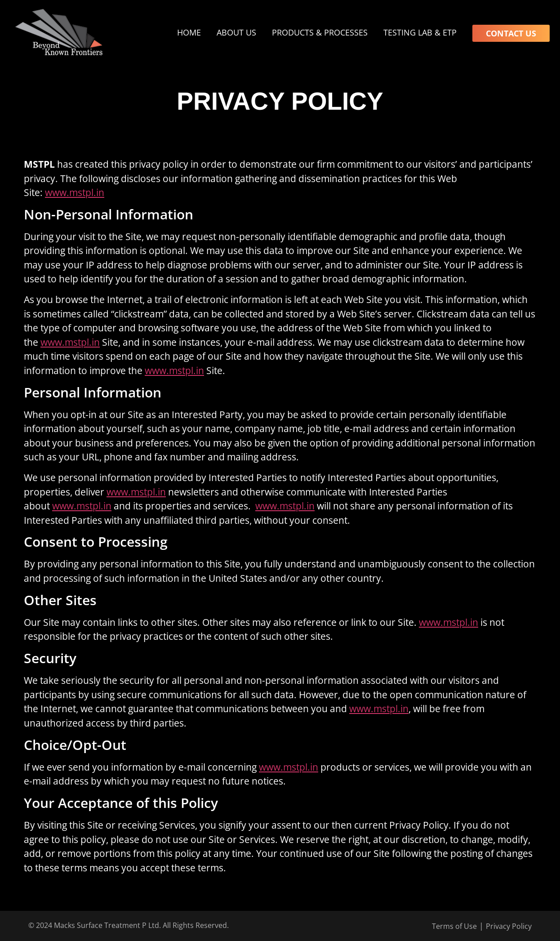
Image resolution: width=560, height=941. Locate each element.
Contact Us (511, 33)
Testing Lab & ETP (420, 32)
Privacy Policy (509, 926)
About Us (236, 32)
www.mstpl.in (75, 192)
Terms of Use (454, 926)
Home (189, 32)
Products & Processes (320, 32)
